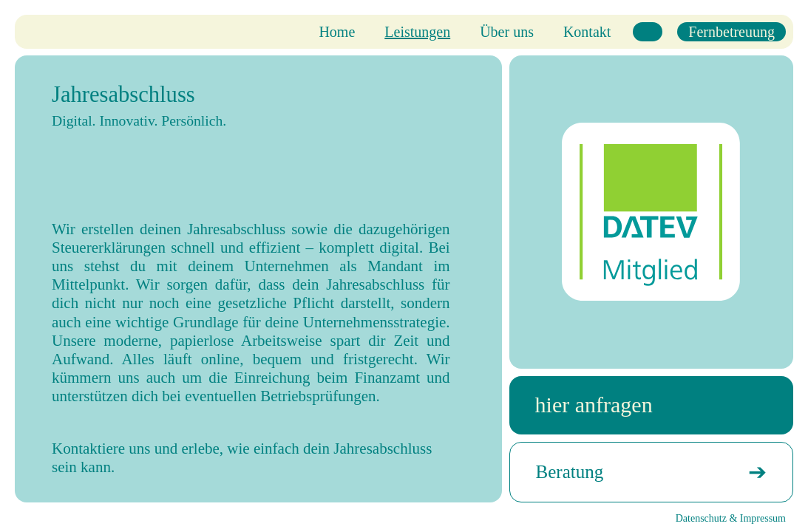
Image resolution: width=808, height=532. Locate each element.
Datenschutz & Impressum (731, 518)
